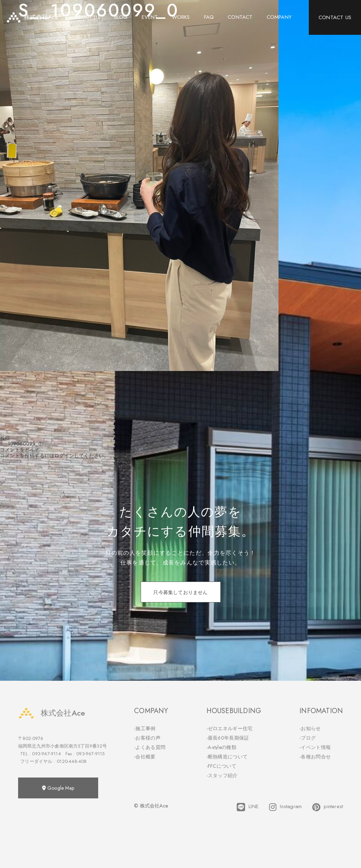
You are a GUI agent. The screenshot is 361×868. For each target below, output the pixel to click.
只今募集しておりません (180, 592)
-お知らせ (310, 728)
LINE (248, 807)
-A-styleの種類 (221, 747)
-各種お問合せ (315, 757)
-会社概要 (145, 757)
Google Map (58, 788)
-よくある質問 (150, 747)
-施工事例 (145, 728)
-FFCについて (221, 766)
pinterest (328, 807)
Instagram (285, 807)
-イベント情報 (315, 747)
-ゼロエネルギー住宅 (230, 728)
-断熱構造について (227, 757)
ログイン (64, 456)
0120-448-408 (72, 761)
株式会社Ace (52, 713)
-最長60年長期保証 (228, 738)
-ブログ (308, 738)
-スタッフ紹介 (222, 775)
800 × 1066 (13, 380)
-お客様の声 (147, 738)
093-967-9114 (46, 754)
